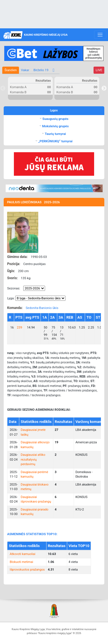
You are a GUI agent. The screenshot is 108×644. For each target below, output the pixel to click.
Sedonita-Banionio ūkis (42, 308)
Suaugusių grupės (55, 119)
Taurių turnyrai (55, 134)
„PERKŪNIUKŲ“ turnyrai (55, 141)
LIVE (99, 70)
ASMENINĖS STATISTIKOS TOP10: (32, 534)
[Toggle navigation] (100, 35)
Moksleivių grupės (55, 126)
